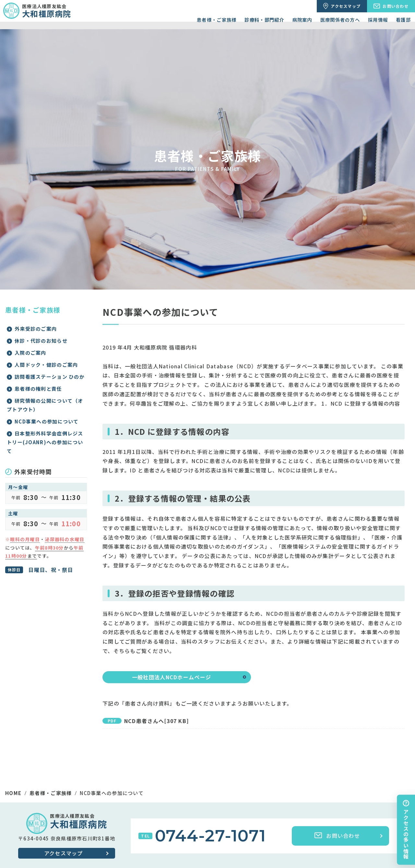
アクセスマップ (64, 853)
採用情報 (378, 20)
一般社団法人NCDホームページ (172, 677)
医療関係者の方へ (340, 20)
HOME (13, 793)
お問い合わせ (337, 836)
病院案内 (302, 20)
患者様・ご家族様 (217, 20)
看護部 (403, 20)
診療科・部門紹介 (264, 20)
